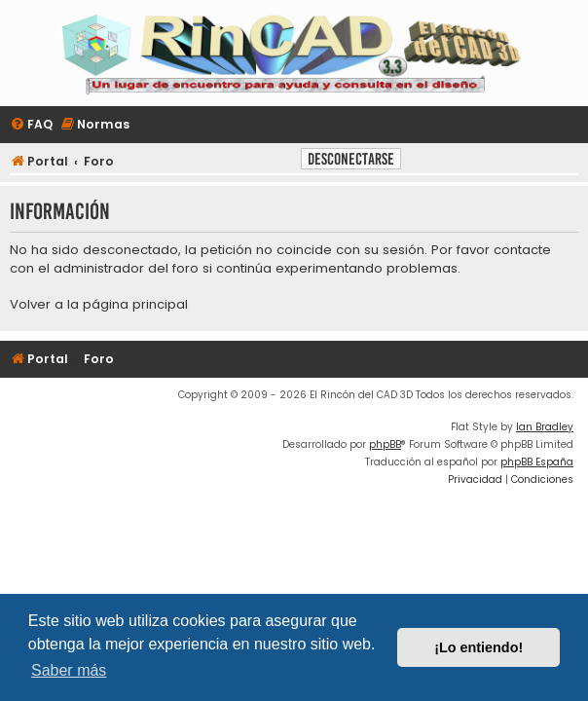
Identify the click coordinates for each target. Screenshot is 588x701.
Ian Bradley (545, 427)
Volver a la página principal (99, 305)
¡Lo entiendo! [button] (478, 647)
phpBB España (537, 462)
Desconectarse (351, 159)
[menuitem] (31, 125)
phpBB (385, 444)
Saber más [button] (69, 670)
